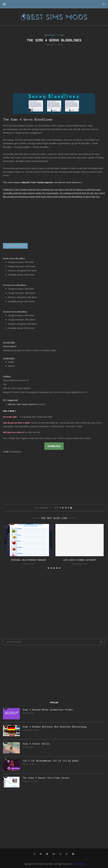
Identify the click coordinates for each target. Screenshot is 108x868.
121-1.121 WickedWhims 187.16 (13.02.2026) (51, 761)
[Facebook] (34, 854)
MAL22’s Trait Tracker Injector (37, 182)
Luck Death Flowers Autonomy (80, 560)
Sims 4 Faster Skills (36, 744)
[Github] (67, 854)
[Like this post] (57, 508)
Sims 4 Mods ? (9, 411)
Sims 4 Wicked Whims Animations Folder (48, 710)
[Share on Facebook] (60, 508)
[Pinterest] (41, 854)
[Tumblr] (60, 854)
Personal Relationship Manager (28, 560)
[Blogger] (73, 854)
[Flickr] (47, 854)
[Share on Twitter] (63, 508)
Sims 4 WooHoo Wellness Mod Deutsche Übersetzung (55, 727)
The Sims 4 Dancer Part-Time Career (46, 778)
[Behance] (54, 854)
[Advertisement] (54, 69)
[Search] (104, 4)
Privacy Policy (79, 864)
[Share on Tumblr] (68, 508)
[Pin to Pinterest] (66, 508)
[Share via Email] (71, 508)
